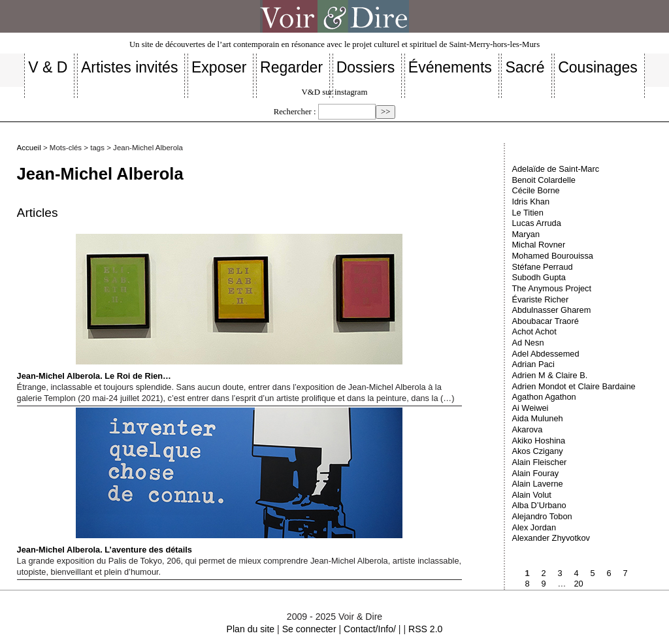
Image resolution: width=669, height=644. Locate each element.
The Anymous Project (551, 288)
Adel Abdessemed (545, 354)
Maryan (526, 234)
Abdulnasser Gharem (551, 310)
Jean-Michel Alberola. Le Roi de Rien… (210, 307)
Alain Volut (531, 495)
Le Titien (527, 213)
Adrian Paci (533, 364)
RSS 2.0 (425, 629)
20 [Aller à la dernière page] (578, 584)
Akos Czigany (537, 451)
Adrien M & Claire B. (549, 375)
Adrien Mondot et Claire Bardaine (573, 386)
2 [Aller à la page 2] (543, 573)
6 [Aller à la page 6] (609, 573)
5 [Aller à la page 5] (592, 573)
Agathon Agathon (544, 397)
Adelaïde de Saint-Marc (555, 169)
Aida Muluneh (537, 418)
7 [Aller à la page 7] (625, 573)
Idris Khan (530, 201)
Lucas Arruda (536, 223)
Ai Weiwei (530, 408)
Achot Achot (534, 331)
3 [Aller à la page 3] (560, 573)
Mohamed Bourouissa (552, 256)
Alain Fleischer (539, 462)
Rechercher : (295, 112)
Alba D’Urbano (539, 505)
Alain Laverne (537, 484)
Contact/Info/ (370, 629)
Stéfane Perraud (542, 267)
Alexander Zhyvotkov (551, 538)
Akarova (527, 429)
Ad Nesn (528, 343)
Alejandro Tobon (542, 516)
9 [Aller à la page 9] (543, 584)
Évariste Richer (540, 299)
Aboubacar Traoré (545, 321)
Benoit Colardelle (543, 180)
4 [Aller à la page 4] (576, 573)
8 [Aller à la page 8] (527, 584)
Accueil (29, 148)
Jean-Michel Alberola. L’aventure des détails (210, 481)
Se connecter (309, 629)
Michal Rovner (538, 245)
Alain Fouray (535, 473)
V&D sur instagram (335, 92)
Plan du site (251, 629)
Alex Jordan (534, 527)
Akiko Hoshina (538, 441)
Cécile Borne (535, 190)
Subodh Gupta (539, 277)
